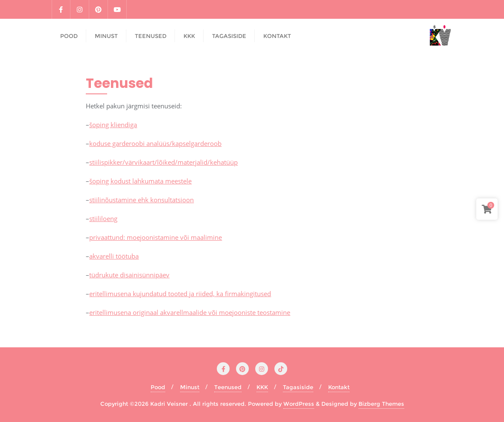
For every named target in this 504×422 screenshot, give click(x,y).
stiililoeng (103, 218)
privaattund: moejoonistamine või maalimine (156, 237)
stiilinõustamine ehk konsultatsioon (141, 200)
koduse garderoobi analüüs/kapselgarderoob (155, 143)
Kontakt (339, 387)
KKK (262, 387)
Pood (158, 387)
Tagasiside (298, 387)
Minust (190, 387)
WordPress (299, 404)
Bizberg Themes (381, 404)
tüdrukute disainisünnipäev (129, 275)
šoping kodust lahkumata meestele (140, 181)
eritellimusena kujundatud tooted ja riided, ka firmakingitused (180, 294)
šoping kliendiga (113, 125)
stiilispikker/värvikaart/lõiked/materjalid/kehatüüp (163, 162)
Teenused (228, 387)
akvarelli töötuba (114, 256)
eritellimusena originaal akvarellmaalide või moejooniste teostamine (190, 312)
